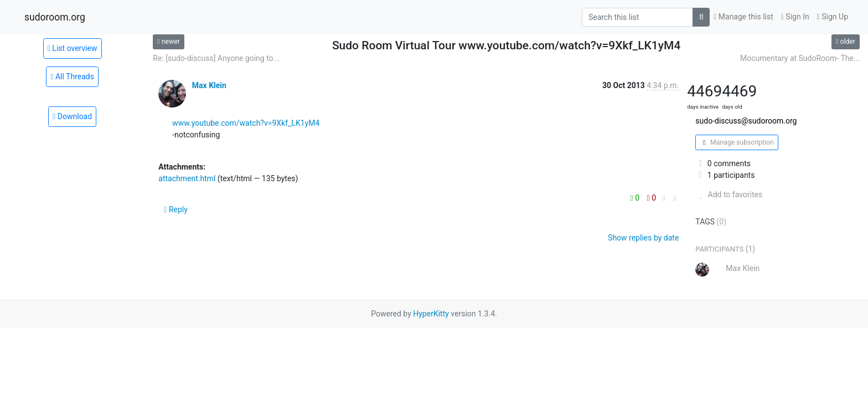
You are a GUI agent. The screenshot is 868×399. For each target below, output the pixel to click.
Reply (176, 209)
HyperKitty (431, 314)
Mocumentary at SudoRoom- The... (800, 58)
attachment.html (187, 178)
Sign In (795, 17)
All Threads (72, 76)
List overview (73, 48)
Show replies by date (643, 238)
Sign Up (833, 17)
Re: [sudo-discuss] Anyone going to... (216, 58)
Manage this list (743, 17)
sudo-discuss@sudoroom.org (746, 121)
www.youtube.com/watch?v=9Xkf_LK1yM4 (246, 123)
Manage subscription (737, 142)
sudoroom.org (55, 17)
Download (72, 116)
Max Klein (209, 85)
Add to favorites (729, 195)
